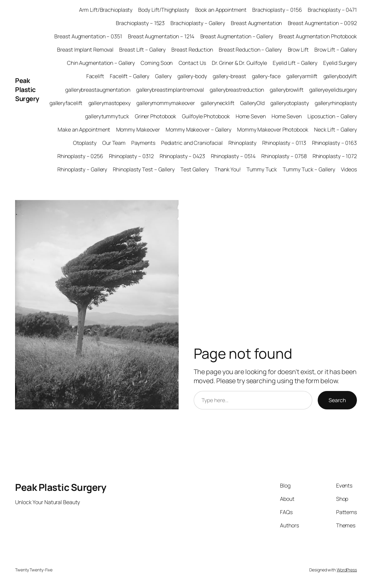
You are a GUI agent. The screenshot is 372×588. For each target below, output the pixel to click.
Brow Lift (298, 49)
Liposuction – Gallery (332, 116)
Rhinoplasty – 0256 (80, 156)
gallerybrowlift (287, 90)
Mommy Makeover (138, 129)
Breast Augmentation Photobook (318, 36)
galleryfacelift (66, 103)
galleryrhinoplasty (336, 103)
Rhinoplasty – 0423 (182, 156)
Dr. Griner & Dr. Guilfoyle (239, 63)
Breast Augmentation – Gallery (237, 36)
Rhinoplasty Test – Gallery (144, 169)
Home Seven (251, 116)
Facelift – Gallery (130, 76)
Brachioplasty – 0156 (277, 10)
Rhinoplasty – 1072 (335, 156)
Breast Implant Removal (85, 49)
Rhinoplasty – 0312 (131, 156)
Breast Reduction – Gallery (250, 49)
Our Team (114, 143)
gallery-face (266, 76)
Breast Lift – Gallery (142, 49)
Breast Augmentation (256, 23)
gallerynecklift (218, 103)
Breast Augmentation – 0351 (88, 36)
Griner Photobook (156, 116)
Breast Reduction (192, 49)
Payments (143, 143)
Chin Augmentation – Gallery (101, 63)
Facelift (95, 76)
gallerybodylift (340, 76)
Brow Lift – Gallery (336, 49)
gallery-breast (229, 76)
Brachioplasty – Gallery (198, 23)
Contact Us (192, 63)
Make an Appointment (84, 129)
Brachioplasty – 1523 (140, 23)
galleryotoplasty (289, 103)
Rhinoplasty (242, 143)
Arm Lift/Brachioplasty (106, 10)
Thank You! (228, 169)
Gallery (163, 76)
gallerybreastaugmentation (98, 90)
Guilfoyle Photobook (206, 116)
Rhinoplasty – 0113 (284, 143)
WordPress (347, 570)
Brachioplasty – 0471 (332, 10)
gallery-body (192, 76)
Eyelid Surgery (340, 63)
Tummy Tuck (262, 169)
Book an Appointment (221, 10)
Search (337, 400)
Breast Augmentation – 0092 (322, 23)
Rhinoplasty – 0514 (233, 156)
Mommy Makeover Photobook (273, 129)
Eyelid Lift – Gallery (295, 63)
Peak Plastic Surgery (27, 89)
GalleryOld (252, 103)
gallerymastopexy (110, 103)
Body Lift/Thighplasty (164, 10)
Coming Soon (157, 63)
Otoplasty (85, 143)
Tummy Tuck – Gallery (309, 169)
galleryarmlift (302, 76)
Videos (349, 169)
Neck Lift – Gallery (335, 129)
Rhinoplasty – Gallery (82, 169)
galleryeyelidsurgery (333, 90)
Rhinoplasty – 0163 (334, 143)
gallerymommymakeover (166, 103)
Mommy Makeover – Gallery (199, 129)
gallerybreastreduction (237, 90)
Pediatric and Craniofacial (192, 143)
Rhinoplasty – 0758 (284, 156)
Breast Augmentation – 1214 (161, 36)
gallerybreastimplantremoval (170, 90)
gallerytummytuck (107, 116)
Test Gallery (195, 169)
